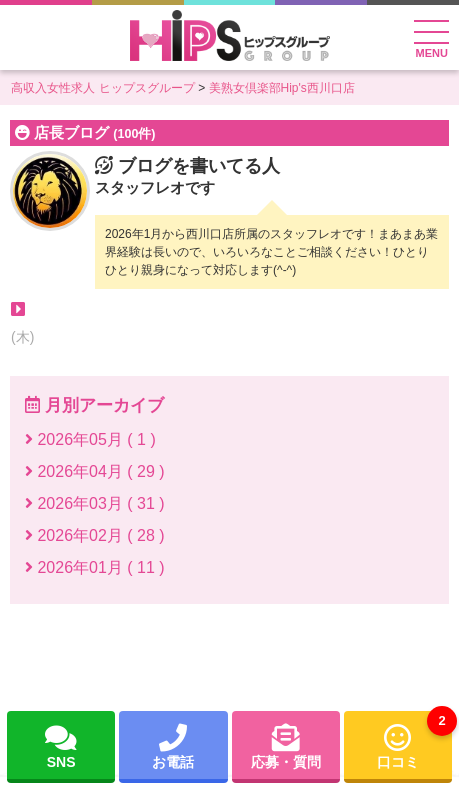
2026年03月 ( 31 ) (95, 503)
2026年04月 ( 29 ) (95, 471)
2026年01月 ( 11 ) (95, 567)
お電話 (173, 745)
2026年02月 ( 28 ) (95, 535)
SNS (61, 745)
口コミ (414, 740)
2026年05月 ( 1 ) (90, 439)
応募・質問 (286, 745)
